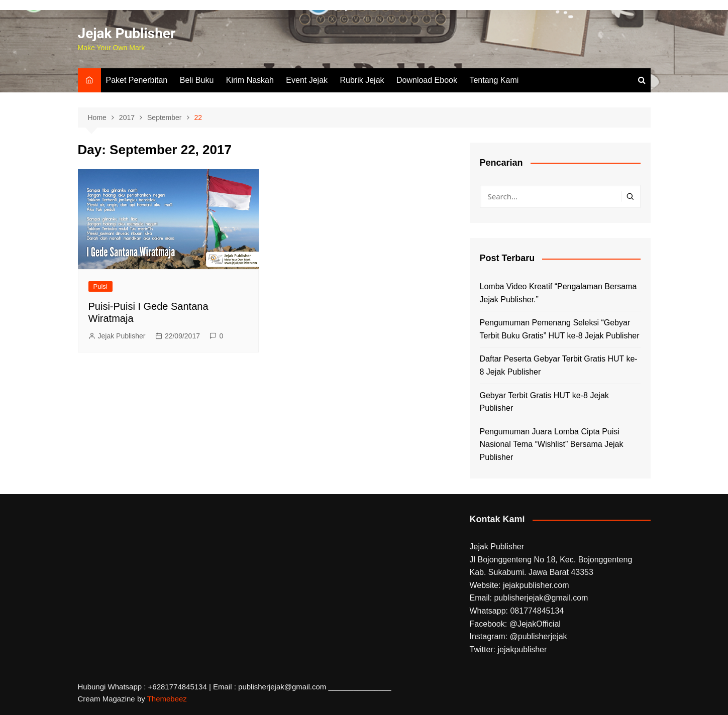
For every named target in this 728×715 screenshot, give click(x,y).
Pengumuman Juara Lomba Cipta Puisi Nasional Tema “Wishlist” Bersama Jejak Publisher (552, 444)
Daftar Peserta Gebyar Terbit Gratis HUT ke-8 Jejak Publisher (559, 365)
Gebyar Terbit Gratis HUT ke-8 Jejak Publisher (544, 402)
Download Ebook (427, 80)
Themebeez (167, 699)
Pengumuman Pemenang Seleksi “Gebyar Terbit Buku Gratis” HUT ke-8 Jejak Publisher (560, 329)
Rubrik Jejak (362, 80)
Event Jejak (307, 80)
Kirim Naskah (250, 80)
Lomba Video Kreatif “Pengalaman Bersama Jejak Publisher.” (558, 293)
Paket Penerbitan (137, 80)
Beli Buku (197, 80)
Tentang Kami (494, 80)
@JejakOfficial (535, 624)
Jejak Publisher (127, 33)
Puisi (100, 286)
